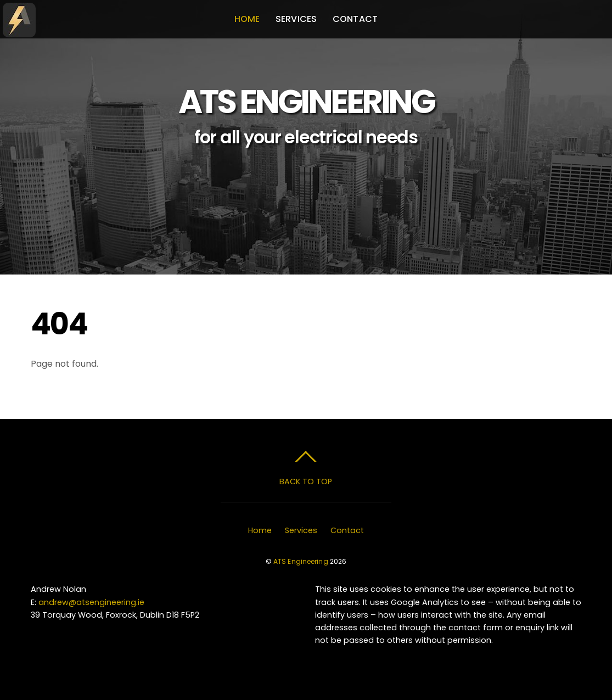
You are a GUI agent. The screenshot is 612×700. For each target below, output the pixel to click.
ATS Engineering (301, 561)
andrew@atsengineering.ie (91, 602)
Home (247, 19)
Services (296, 19)
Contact (355, 19)
